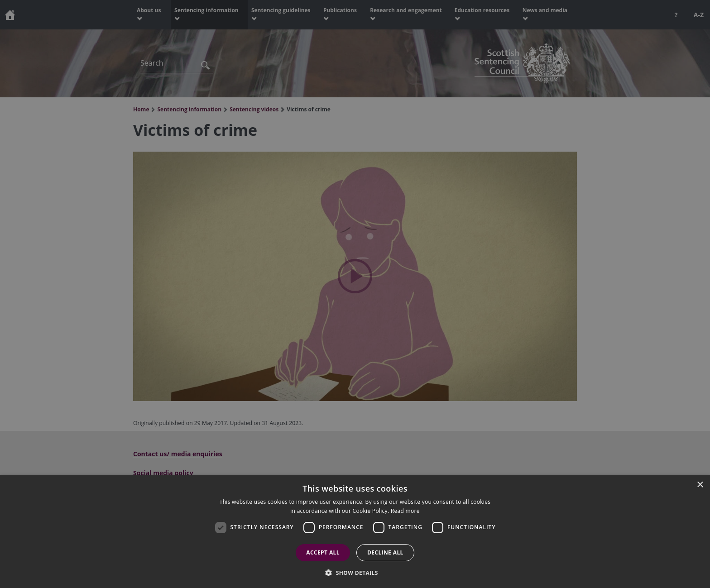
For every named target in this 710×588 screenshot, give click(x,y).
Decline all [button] (385, 552)
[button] (355, 573)
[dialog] (355, 532)
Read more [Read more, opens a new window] (405, 511)
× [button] (700, 485)
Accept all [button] (323, 552)
